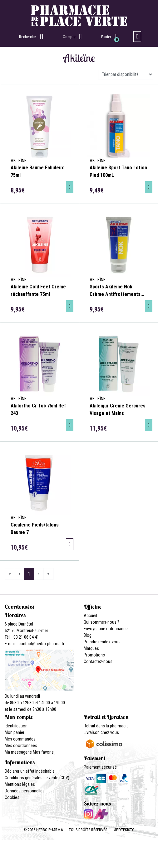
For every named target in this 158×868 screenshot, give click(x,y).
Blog (88, 635)
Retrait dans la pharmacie (106, 726)
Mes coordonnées (21, 746)
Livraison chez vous (101, 732)
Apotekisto (124, 830)
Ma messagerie (18, 752)
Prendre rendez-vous (102, 642)
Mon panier (15, 732)
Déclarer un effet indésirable (30, 771)
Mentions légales (20, 784)
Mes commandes (20, 739)
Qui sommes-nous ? (101, 622)
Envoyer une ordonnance (106, 629)
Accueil (90, 616)
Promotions (94, 655)
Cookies (12, 797)
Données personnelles (25, 791)
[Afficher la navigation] (137, 37)
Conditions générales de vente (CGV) (37, 778)
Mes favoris (43, 752)
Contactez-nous (98, 661)
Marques (91, 648)
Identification (16, 726)
